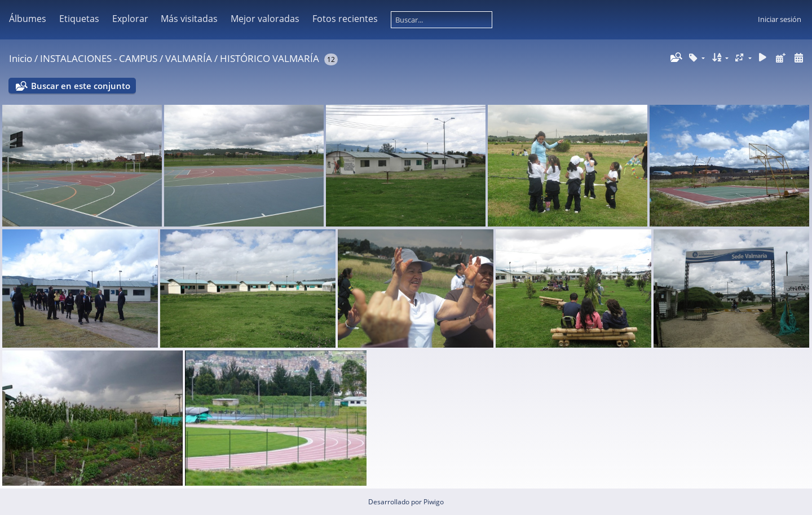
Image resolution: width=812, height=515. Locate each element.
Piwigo (434, 502)
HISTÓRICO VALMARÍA (270, 58)
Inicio (21, 58)
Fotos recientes (345, 19)
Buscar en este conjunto (81, 86)
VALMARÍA (189, 58)
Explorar (130, 19)
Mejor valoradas (265, 19)
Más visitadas (189, 19)
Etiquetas (79, 19)
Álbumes (28, 19)
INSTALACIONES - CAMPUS (99, 58)
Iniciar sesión (780, 19)
